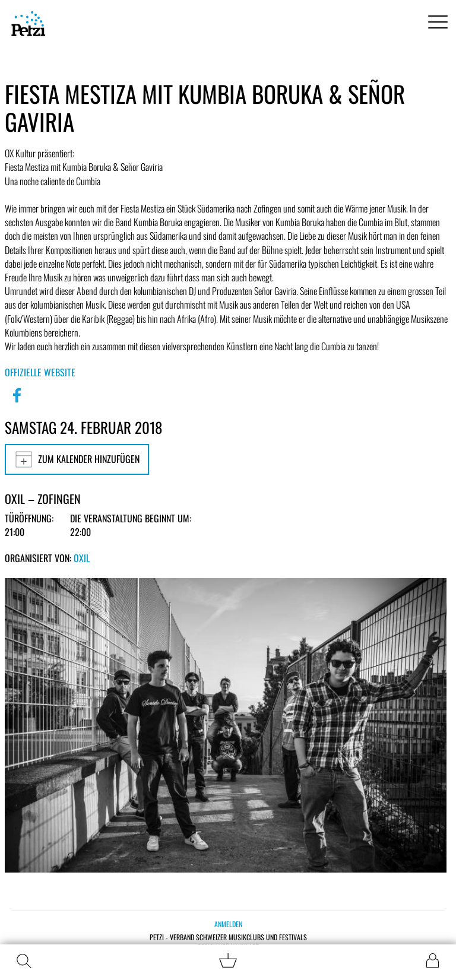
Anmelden (228, 924)
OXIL (82, 558)
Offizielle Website (40, 372)
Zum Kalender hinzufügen (77, 459)
